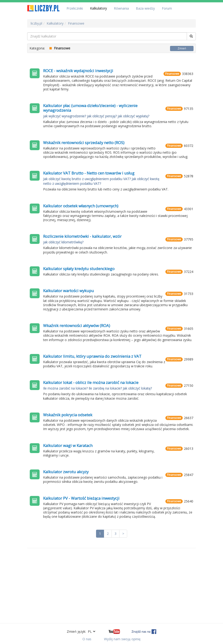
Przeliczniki (75, 8)
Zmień (182, 48)
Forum (167, 8)
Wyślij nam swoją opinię (122, 639)
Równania (121, 8)
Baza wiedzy (145, 8)
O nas (87, 639)
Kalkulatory (98, 8)
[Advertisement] (111, 586)
